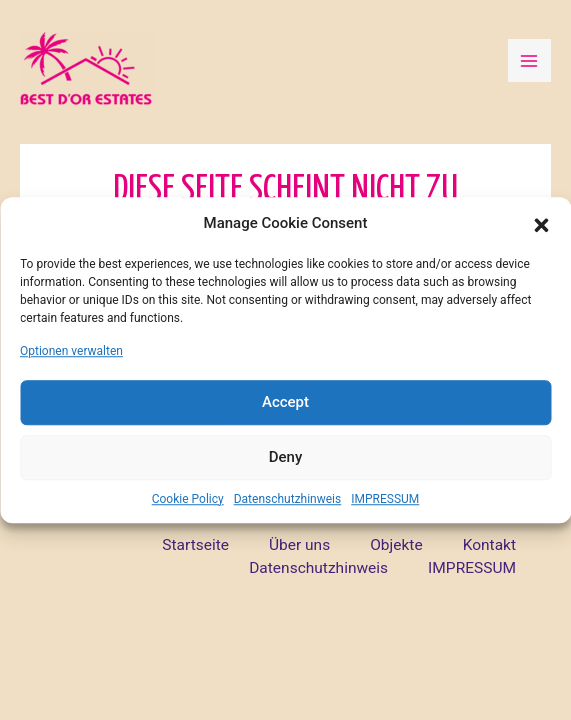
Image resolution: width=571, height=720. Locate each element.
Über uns (299, 545)
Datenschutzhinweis (288, 499)
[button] (541, 224)
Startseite (195, 545)
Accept (285, 402)
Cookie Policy (188, 499)
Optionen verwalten (71, 351)
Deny (286, 457)
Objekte (396, 545)
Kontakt (489, 545)
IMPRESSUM (385, 499)
